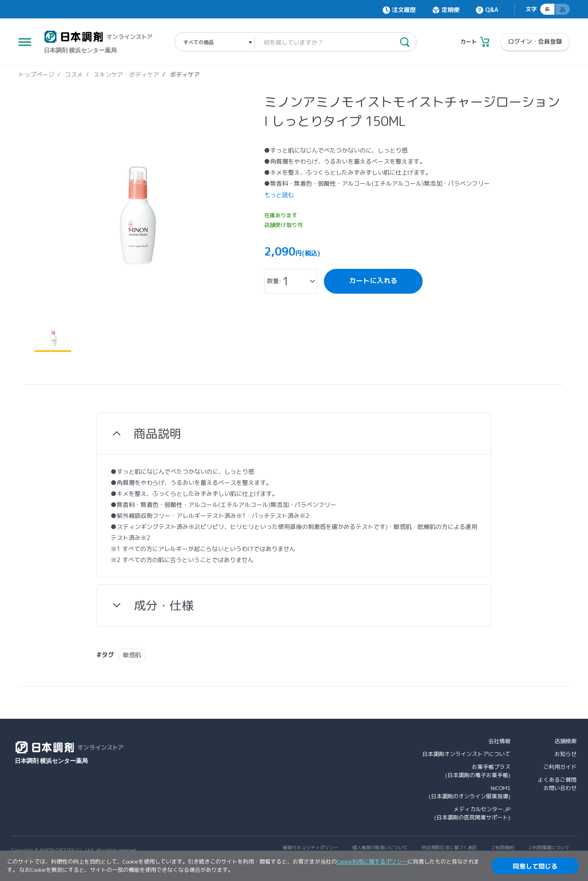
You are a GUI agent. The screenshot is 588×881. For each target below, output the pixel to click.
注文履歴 (404, 10)
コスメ (74, 74)
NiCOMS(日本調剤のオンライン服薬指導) (469, 792)
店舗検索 (565, 741)
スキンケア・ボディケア (126, 74)
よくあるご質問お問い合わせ (557, 784)
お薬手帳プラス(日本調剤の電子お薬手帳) (478, 771)
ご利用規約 (503, 847)
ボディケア (185, 74)
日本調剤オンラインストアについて (466, 754)
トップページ (36, 74)
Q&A (492, 10)
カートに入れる (373, 281)
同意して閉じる (535, 866)
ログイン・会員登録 (535, 41)
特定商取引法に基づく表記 (449, 847)
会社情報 (499, 741)
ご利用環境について (549, 847)
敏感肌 (132, 655)
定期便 (450, 10)
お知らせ (565, 754)
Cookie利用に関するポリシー (372, 861)
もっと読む (279, 195)
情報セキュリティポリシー (311, 847)
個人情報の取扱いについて (380, 847)
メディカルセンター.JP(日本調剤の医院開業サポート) (472, 813)
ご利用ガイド (560, 767)
